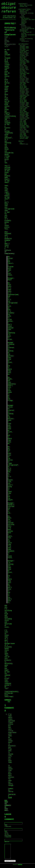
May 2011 (22, 85)
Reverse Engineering (28, 29)
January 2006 (24, 138)
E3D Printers (25, 18)
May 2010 (22, 99)
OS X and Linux (26, 27)
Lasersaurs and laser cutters (28, 20)
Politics (24, 36)
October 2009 (24, 105)
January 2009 (24, 114)
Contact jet (23, 6)
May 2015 (22, 65)
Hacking (22, 25)
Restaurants (25, 41)
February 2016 (24, 61)
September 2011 (24, 82)
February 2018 (24, 53)
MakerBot (24, 22)
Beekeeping (23, 12)
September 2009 (24, 107)
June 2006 (23, 135)
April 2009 (23, 112)
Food (23, 16)
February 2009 (24, 113)
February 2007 (24, 131)
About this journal (26, 5)
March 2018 (23, 52)
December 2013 (24, 70)
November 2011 (24, 80)
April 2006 (23, 136)
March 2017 (23, 57)
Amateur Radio (24, 11)
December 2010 (24, 91)
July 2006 (23, 133)
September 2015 (24, 62)
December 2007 (24, 126)
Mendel (23, 23)
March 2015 (23, 66)
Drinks (23, 14)
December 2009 (24, 103)
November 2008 (24, 116)
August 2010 (23, 96)
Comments (24, 144)
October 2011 (24, 81)
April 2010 (23, 100)
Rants (23, 37)
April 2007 (23, 130)
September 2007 (24, 127)
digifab (22, 17)
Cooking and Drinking (27, 13)
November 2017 (24, 56)
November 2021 (24, 47)
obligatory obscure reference (12, 8)
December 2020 (24, 48)
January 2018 (24, 54)
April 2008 (23, 123)
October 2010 (24, 94)
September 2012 (24, 73)
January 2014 (24, 68)
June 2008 (23, 122)
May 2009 (22, 110)
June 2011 (23, 84)
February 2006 (24, 137)
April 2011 (23, 86)
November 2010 (24, 93)
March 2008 (23, 124)
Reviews (22, 40)
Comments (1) (8, 701)
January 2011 (24, 90)
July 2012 (23, 75)
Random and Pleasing (26, 39)
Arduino (24, 26)
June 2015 (23, 63)
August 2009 (23, 108)
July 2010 (23, 98)
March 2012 (23, 77)
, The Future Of (7, 40)
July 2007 (23, 128)
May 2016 (22, 58)
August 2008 (23, 119)
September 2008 (24, 118)
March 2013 (23, 72)
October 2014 (24, 67)
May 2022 (22, 46)
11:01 (10, 797)
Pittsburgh (23, 31)
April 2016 (23, 59)
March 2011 (23, 88)
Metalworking (24, 30)
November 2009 (24, 104)
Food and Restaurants (28, 35)
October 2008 (24, 117)
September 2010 (24, 95)
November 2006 (24, 132)
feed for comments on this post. (8, 805)
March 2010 (23, 102)
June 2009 (23, 109)
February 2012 (24, 79)
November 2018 (24, 51)
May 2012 (22, 76)
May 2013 (22, 71)
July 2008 (23, 121)
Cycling (24, 34)
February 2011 (24, 89)
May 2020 (22, 49)
